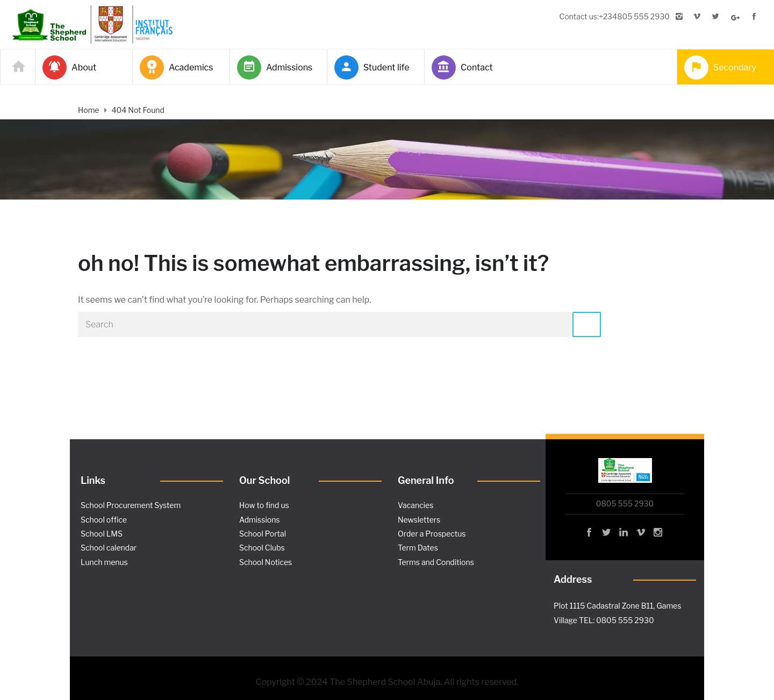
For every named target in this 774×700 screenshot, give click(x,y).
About (69, 67)
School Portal (263, 534)
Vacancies (415, 505)
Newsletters (419, 520)
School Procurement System (131, 505)
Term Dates (418, 548)
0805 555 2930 (625, 503)
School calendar (109, 548)
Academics (176, 67)
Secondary (720, 67)
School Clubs (262, 548)
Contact (462, 67)
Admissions (275, 67)
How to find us (264, 505)
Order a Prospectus (432, 534)
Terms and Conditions (436, 562)
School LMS (102, 534)
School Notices (266, 562)
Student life (372, 67)
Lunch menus (104, 562)
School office (104, 520)
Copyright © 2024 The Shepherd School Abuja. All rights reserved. (387, 682)
